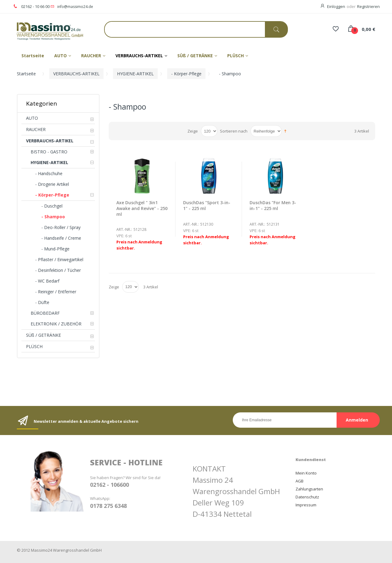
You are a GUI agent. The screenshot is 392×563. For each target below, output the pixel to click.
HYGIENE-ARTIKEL (135, 74)
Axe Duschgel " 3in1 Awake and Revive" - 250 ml (142, 208)
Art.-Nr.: (124, 229)
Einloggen (336, 6)
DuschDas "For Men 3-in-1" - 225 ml (273, 205)
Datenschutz (307, 497)
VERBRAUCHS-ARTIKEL (76, 74)
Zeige (193, 131)
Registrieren (368, 6)
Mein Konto (306, 473)
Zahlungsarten (309, 489)
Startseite (26, 74)
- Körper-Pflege (186, 74)
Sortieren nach (234, 131)
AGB (300, 481)
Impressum (306, 505)
